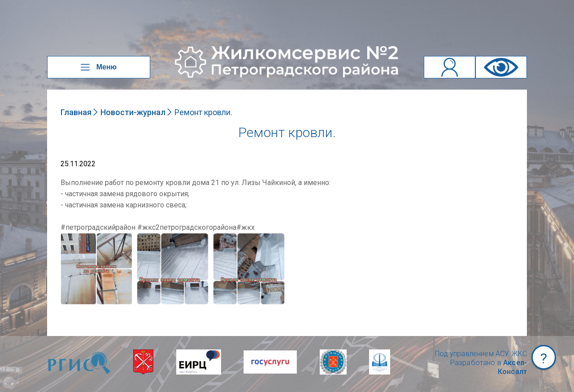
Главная (76, 112)
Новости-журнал (133, 112)
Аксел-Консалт (512, 367)
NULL (70, 237)
